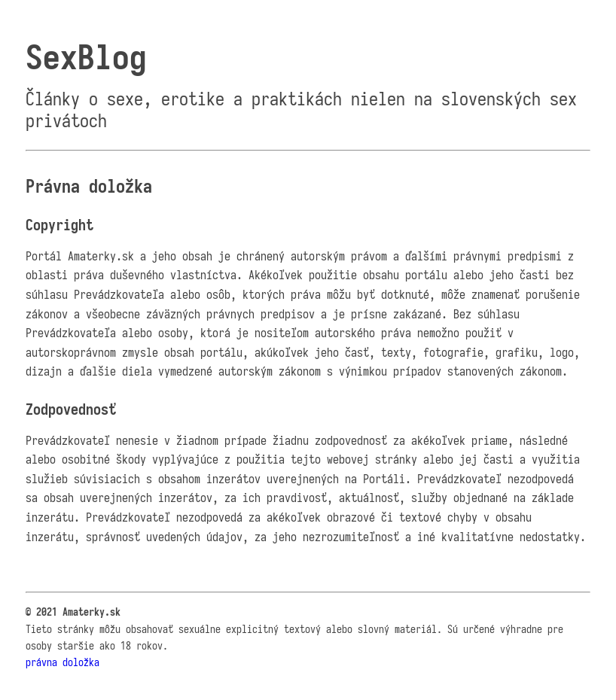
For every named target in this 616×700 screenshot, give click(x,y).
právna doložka (63, 662)
